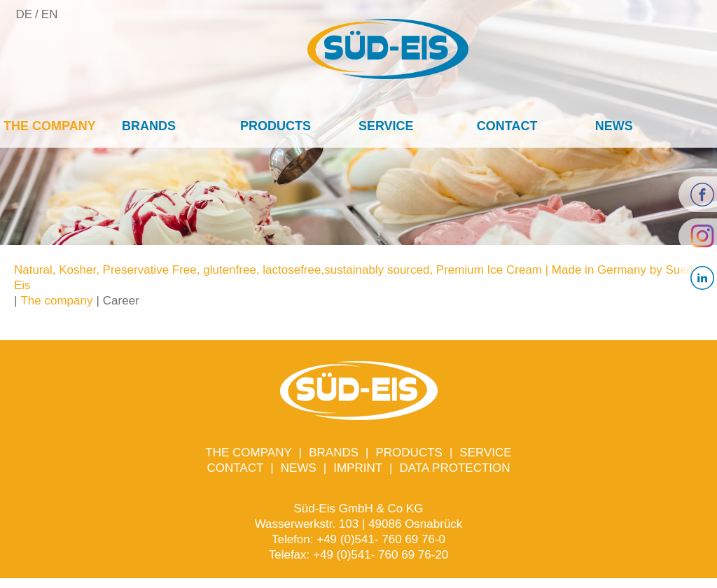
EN (50, 14)
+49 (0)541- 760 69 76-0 (381, 539)
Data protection (455, 468)
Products (276, 126)
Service (386, 126)
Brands (149, 126)
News (614, 126)
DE (24, 14)
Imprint (358, 468)
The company (50, 126)
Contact (507, 126)
